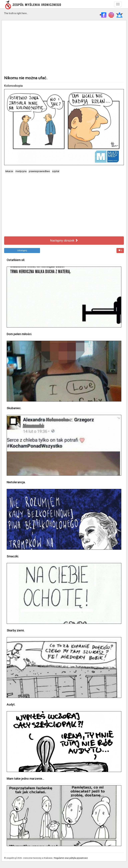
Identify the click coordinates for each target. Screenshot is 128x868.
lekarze (9, 171)
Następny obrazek (64, 240)
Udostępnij (22, 251)
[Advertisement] (64, 48)
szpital (56, 171)
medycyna (21, 171)
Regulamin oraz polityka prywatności (71, 858)
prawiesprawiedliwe (39, 171)
